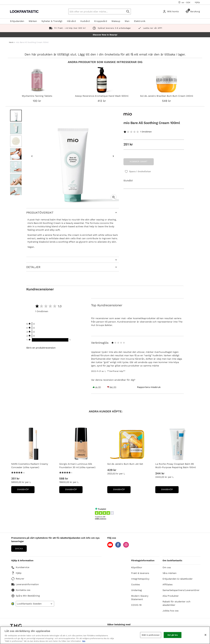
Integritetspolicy (140, 579)
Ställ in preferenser (151, 635)
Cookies (135, 584)
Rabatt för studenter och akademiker (176, 603)
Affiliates (168, 584)
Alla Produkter (171, 596)
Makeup (116, 21)
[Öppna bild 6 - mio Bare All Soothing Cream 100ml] (16, 180)
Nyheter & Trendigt (52, 21)
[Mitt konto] (171, 12)
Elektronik (140, 21)
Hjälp (197, 2)
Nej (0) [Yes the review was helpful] (112, 387)
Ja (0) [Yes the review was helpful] (97, 387)
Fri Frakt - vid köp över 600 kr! (67, 28)
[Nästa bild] (113, 156)
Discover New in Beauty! (105, 35)
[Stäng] (205, 635)
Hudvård (85, 21)
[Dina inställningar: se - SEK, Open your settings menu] (184, 2)
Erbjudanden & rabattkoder (178, 579)
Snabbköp (26, 490)
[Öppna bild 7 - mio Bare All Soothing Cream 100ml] (16, 192)
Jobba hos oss (171, 611)
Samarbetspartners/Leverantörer (181, 590)
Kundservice (20, 567)
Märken (33, 21)
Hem (11, 42)
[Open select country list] (35, 604)
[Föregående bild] (32, 156)
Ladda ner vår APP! (149, 28)
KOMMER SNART (139, 162)
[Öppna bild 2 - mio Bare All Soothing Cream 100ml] (16, 128)
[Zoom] (114, 197)
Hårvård (71, 21)
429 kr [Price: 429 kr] (112, 470)
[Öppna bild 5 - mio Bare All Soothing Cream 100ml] (16, 167)
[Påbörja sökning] (128, 12)
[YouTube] (110, 547)
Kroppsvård (101, 21)
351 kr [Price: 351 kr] (15, 478)
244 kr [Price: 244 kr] (160, 473)
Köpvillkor (137, 567)
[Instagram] (126, 547)
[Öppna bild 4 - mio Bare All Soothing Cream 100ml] (16, 154)
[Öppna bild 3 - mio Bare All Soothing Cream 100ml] (16, 141)
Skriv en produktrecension (41, 348)
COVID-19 (136, 605)
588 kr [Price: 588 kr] (64, 478)
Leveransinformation (25, 584)
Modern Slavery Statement (140, 598)
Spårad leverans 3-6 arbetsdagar (111, 28)
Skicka (19, 549)
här (84, 641)
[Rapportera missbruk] (149, 387)
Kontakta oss (21, 590)
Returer (18, 579)
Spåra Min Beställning (26, 596)
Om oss (167, 567)
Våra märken (170, 573)
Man (127, 21)
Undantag (136, 590)
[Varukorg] (193, 12)
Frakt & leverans (140, 573)
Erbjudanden (17, 21)
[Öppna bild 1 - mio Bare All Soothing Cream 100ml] (16, 116)
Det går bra (173, 635)
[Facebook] (118, 547)
